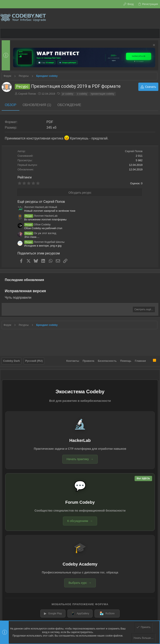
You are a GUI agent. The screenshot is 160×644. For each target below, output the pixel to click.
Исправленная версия (25, 291)
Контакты (73, 361)
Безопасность (107, 361)
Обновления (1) (37, 105)
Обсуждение (69, 105)
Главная (140, 361)
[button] (6, 33)
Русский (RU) (34, 361)
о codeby (82, 94)
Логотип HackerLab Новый (41, 207)
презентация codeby (102, 94)
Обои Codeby (37, 224)
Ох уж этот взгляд (40, 233)
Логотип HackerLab (41, 216)
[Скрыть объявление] (153, 46)
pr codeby (68, 94)
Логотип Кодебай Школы (44, 242)
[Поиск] (157, 18)
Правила (89, 361)
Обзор (11, 105)
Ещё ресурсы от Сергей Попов (41, 202)
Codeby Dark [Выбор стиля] (11, 361)
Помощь (126, 361)
